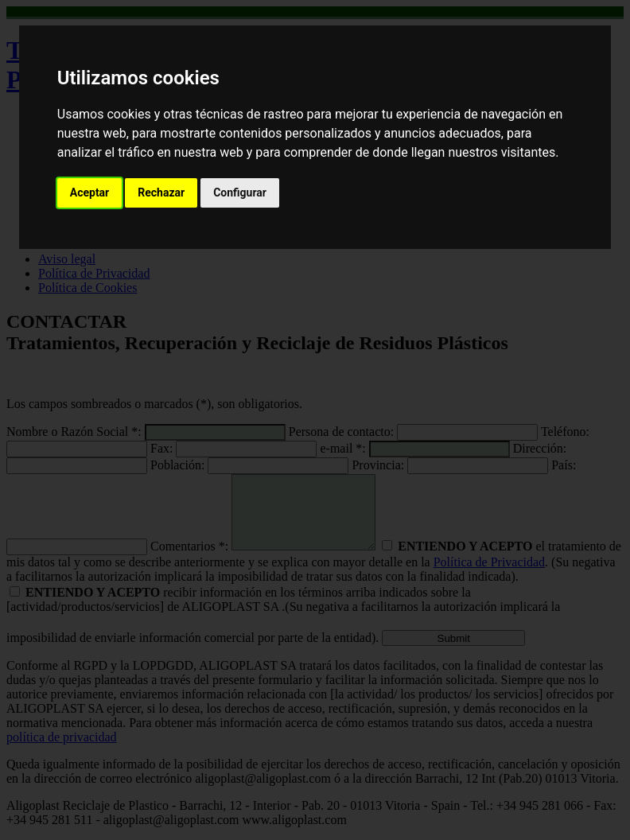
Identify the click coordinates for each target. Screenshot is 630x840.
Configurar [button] (240, 192)
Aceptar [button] (90, 192)
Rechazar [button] (161, 192)
